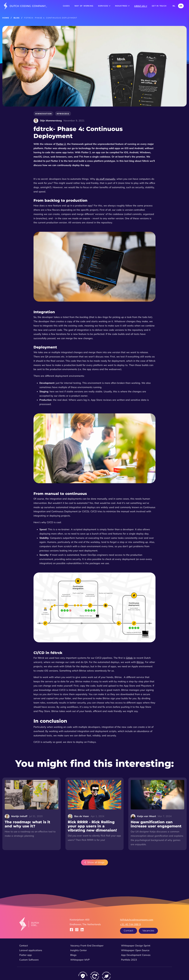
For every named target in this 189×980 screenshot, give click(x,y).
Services (104, 6)
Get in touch (159, 6)
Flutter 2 (61, 144)
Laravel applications (31, 950)
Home (6, 18)
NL (174, 6)
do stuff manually (106, 179)
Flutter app (26, 955)
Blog (17, 18)
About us (141, 6)
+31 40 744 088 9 (130, 924)
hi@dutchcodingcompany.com (137, 920)
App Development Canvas (136, 955)
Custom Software (29, 960)
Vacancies (148, 931)
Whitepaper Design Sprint (136, 946)
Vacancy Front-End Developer (87, 946)
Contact (129, 931)
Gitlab (129, 658)
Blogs (73, 955)
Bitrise (140, 662)
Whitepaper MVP (80, 960)
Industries (122, 6)
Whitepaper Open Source (135, 950)
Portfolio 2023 (129, 960)
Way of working (84, 6)
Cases (66, 6)
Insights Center (79, 950)
